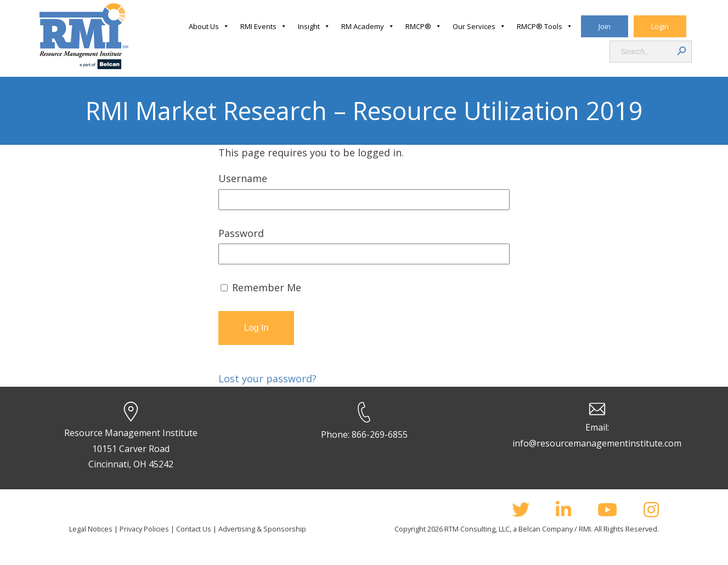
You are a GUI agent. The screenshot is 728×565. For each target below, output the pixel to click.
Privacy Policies (144, 529)
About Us (209, 26)
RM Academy (368, 26)
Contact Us (194, 529)
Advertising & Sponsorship (262, 529)
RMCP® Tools (545, 26)
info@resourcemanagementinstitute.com (597, 443)
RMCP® (424, 26)
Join (605, 26)
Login (660, 26)
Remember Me (261, 287)
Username (243, 178)
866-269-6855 (380, 434)
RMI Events (264, 26)
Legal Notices (91, 529)
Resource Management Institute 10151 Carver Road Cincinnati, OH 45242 (131, 449)
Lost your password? (267, 378)
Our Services (479, 26)
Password (241, 233)
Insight (314, 26)
